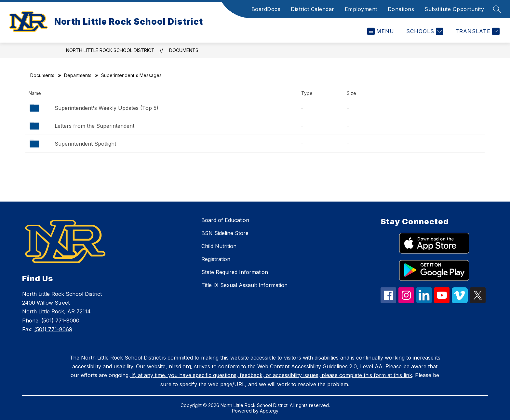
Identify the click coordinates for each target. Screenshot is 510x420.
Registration (216, 259)
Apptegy (269, 411)
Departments (78, 75)
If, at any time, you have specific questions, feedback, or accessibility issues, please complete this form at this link (271, 375)
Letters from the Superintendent (94, 126)
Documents (184, 50)
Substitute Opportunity (454, 9)
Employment (361, 9)
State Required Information (235, 272)
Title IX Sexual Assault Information (244, 285)
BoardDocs (266, 9)
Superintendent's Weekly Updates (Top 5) (107, 108)
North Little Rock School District (110, 50)
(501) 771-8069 (53, 329)
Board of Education (225, 220)
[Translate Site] (477, 31)
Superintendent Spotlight (85, 144)
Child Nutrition (219, 246)
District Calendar (313, 9)
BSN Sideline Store (225, 233)
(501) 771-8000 (60, 321)
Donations (401, 9)
